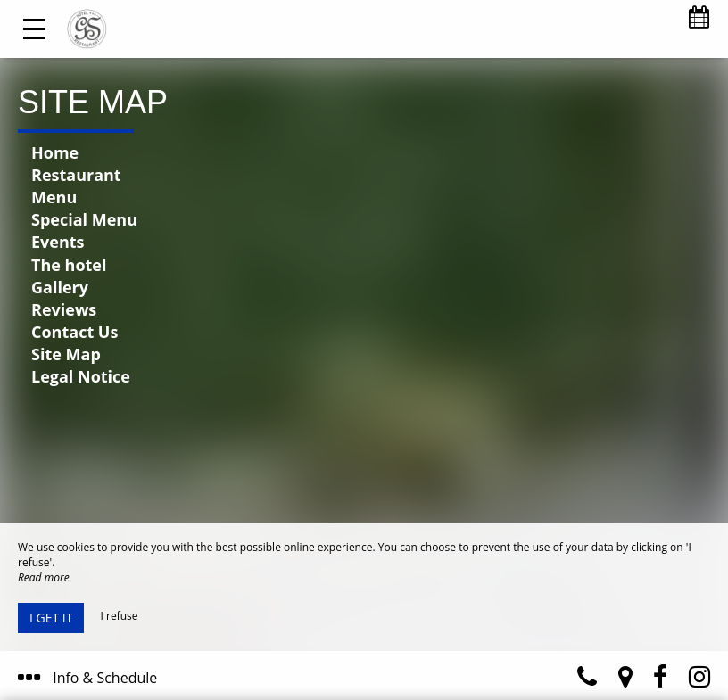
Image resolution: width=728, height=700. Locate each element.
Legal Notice (81, 376)
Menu (54, 197)
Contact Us (74, 332)
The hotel (69, 265)
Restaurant (76, 175)
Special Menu (84, 219)
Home (55, 152)
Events (58, 242)
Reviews (64, 309)
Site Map (66, 354)
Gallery (60, 287)
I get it (51, 618)
